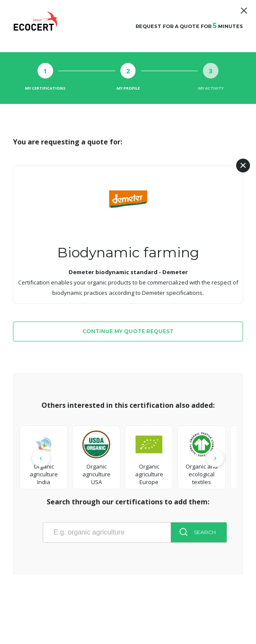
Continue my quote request (128, 331)
